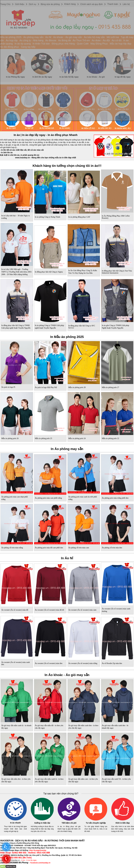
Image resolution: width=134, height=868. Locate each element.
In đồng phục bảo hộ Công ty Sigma (49, 272)
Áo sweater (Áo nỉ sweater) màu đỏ (15, 610)
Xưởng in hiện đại (42, 823)
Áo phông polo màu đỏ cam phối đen (49, 548)
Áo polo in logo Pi (8, 387)
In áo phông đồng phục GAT (79, 217)
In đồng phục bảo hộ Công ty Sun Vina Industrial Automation (117, 272)
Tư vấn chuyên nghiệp (96, 823)
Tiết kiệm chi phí (69, 823)
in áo (23, 860)
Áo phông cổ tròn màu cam (79, 548)
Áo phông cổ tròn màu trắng (12, 548)
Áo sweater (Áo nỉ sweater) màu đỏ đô (49, 610)
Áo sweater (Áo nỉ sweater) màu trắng (83, 663)
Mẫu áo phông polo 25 (43, 438)
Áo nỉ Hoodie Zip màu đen (112, 663)
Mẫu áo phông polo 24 (77, 438)
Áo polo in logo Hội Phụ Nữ (46, 387)
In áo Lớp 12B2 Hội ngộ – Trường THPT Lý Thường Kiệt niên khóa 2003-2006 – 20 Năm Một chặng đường (17, 272)
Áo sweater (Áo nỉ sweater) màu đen (49, 663)
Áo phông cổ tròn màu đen (112, 548)
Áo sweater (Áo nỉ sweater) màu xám (82, 610)
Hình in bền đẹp (123, 823)
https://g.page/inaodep (38, 850)
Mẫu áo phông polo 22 (110, 438)
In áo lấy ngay (31, 860)
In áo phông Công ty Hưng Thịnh (48, 217)
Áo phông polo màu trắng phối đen (115, 498)
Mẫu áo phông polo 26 (10, 438)
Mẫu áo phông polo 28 (77, 387)
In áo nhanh (15, 823)
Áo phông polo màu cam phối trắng (48, 498)
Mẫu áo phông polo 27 (110, 387)
